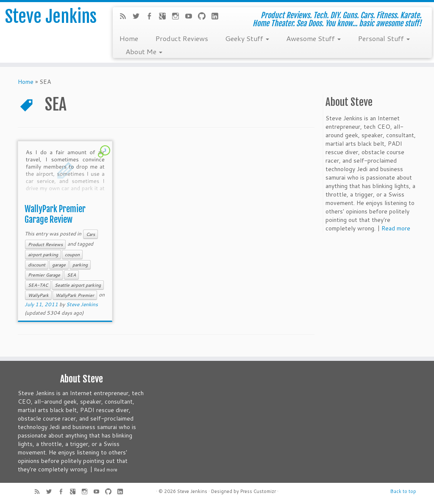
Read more (396, 228)
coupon (72, 255)
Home (129, 38)
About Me (144, 51)
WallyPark (38, 295)
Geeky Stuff (247, 38)
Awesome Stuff (313, 38)
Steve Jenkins (51, 17)
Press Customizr (258, 491)
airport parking (43, 255)
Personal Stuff (384, 38)
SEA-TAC (38, 285)
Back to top (403, 491)
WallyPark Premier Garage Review (55, 214)
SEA (71, 275)
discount (37, 265)
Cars (90, 234)
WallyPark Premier (75, 295)
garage (59, 265)
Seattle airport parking (78, 285)
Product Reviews (182, 38)
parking (80, 265)
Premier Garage (44, 275)
